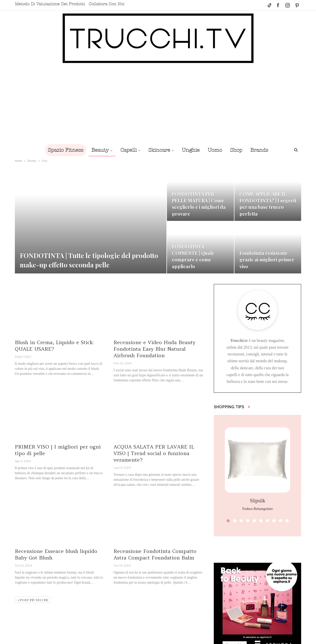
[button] (228, 521)
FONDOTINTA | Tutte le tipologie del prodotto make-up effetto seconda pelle (89, 260)
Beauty (98, 150)
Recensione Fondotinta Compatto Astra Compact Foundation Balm (155, 554)
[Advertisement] (158, 104)
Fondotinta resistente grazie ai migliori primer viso (267, 259)
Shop (239, 150)
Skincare (159, 150)
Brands (263, 150)
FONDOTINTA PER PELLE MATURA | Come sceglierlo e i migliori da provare (199, 204)
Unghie (191, 150)
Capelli (127, 150)
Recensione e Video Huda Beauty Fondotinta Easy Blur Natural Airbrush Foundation (154, 349)
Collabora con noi (107, 4)
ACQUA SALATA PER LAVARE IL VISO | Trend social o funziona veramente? (154, 453)
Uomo (216, 150)
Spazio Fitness (62, 150)
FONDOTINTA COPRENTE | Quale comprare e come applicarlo (194, 256)
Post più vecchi (32, 600)
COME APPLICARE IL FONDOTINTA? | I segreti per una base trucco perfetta (268, 204)
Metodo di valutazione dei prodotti (50, 4)
